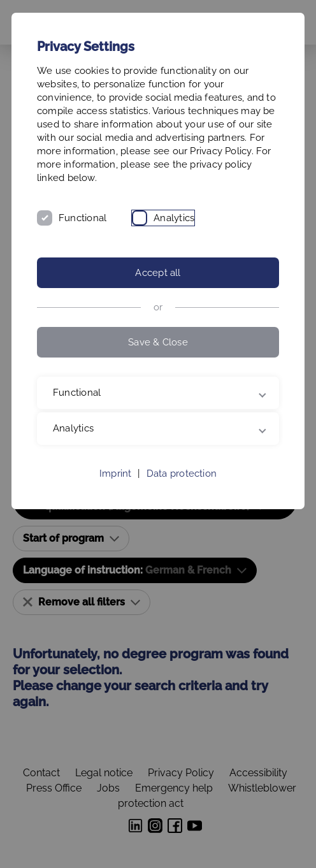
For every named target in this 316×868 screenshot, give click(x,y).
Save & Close (158, 342)
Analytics (174, 218)
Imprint (116, 474)
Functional (83, 218)
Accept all (158, 273)
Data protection (182, 474)
